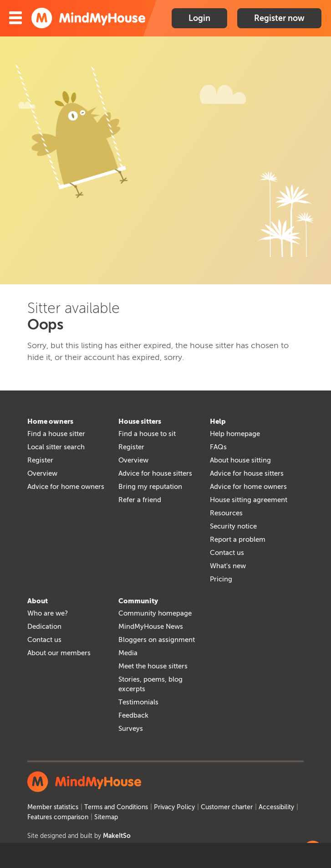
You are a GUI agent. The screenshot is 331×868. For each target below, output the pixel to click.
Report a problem (238, 539)
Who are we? (48, 613)
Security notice (233, 526)
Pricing (221, 579)
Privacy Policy (174, 807)
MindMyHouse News (151, 627)
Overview (42, 473)
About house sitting (240, 460)
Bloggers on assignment (157, 640)
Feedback (133, 715)
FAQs (218, 447)
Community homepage (155, 613)
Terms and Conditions (116, 807)
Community (138, 601)
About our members (59, 653)
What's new (228, 566)
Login (199, 18)
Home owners (50, 421)
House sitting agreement (249, 500)
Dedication (44, 627)
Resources (226, 513)
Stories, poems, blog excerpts (150, 684)
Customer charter (227, 807)
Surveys (131, 729)
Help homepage (235, 434)
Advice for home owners (66, 487)
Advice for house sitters (155, 473)
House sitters (140, 421)
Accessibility (276, 807)
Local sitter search (56, 447)
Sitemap (106, 817)
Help (218, 421)
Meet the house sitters (153, 666)
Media (128, 653)
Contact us (227, 553)
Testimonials (138, 702)
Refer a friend (140, 500)
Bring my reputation (150, 487)
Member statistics (53, 807)
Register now (279, 18)
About (38, 601)
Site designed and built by (79, 836)
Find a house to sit (147, 434)
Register (40, 460)
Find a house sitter (56, 434)
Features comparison (58, 817)
